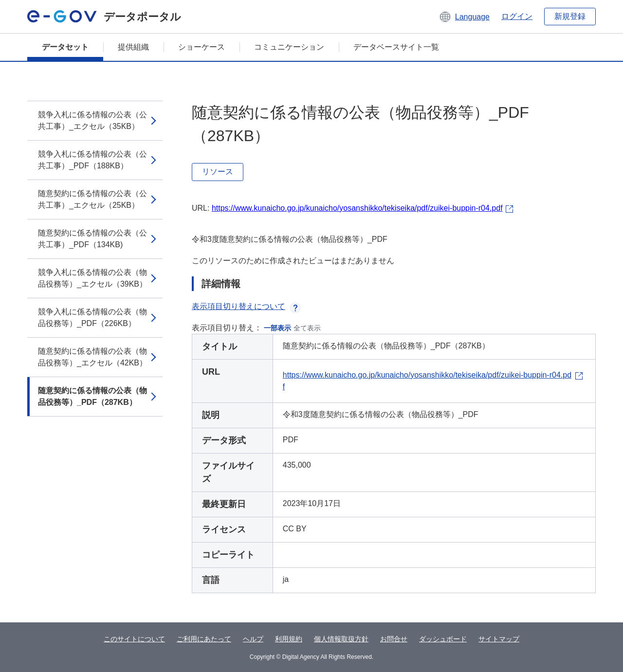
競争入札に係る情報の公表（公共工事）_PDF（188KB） (92, 160)
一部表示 (277, 328)
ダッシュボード (443, 639)
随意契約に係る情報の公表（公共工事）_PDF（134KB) (92, 239)
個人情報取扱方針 (341, 639)
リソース (218, 172)
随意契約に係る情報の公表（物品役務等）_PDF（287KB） (92, 396)
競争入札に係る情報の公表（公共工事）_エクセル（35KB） (92, 120)
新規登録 (570, 16)
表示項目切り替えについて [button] (246, 306)
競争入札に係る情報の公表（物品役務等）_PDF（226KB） (92, 318)
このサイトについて (134, 639)
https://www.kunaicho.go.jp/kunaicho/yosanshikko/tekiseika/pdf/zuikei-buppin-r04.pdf (357, 208)
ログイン (517, 16)
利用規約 (289, 639)
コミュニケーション (289, 47)
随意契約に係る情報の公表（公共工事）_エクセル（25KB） (92, 199)
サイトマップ (499, 639)
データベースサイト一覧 (396, 47)
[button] (464, 17)
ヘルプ (253, 639)
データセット (65, 47)
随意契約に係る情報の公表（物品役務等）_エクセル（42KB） (92, 357)
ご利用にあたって (204, 639)
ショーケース (202, 47)
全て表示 (307, 328)
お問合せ (394, 639)
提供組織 (133, 47)
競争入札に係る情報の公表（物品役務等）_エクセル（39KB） (92, 278)
